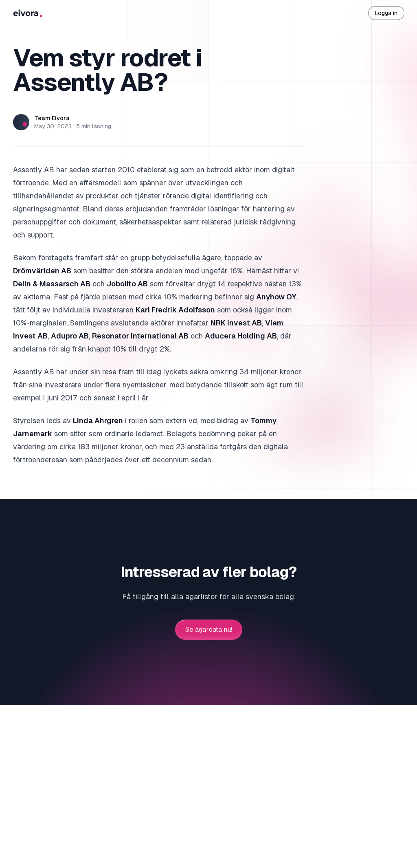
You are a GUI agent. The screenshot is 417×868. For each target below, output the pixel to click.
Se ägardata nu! (209, 630)
